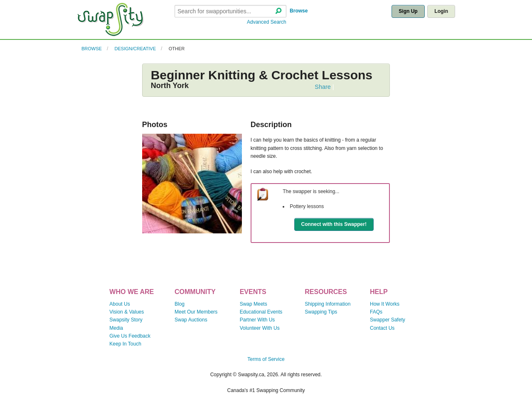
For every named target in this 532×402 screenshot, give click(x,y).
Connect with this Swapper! (334, 224)
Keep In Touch (125, 344)
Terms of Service (266, 359)
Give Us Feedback (130, 336)
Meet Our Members (196, 312)
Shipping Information (328, 304)
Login (441, 11)
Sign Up (408, 11)
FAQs (376, 312)
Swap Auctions (191, 320)
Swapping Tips (321, 312)
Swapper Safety (388, 320)
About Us (119, 304)
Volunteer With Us (260, 328)
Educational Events (261, 312)
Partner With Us (257, 320)
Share (323, 87)
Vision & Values (127, 312)
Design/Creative (135, 49)
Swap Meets (254, 304)
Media (116, 328)
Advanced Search (267, 22)
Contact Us (382, 328)
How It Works (385, 304)
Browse (299, 11)
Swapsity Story (126, 320)
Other (177, 49)
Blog (180, 304)
